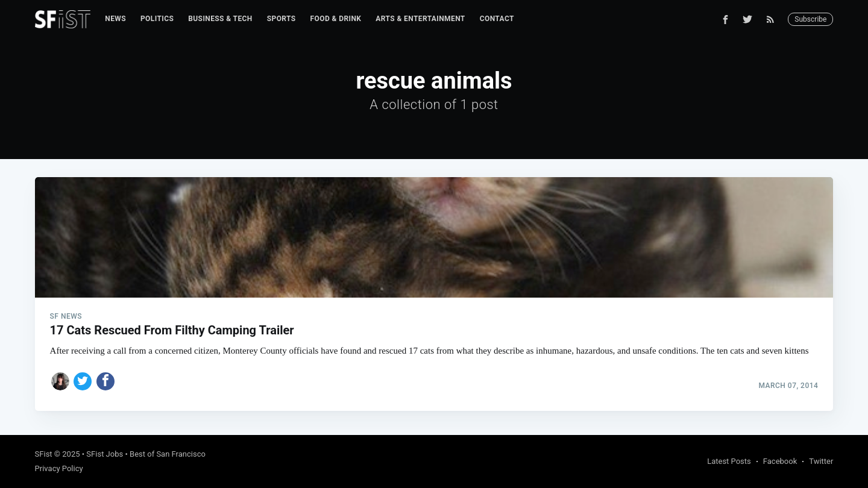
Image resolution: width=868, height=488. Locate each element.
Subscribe (810, 19)
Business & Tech (220, 19)
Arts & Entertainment (420, 19)
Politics (157, 19)
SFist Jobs (105, 454)
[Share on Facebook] (105, 381)
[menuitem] (115, 19)
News (115, 19)
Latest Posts (729, 461)
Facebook (780, 461)
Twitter (821, 461)
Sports (281, 19)
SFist (44, 454)
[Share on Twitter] (83, 381)
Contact (497, 19)
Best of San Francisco (168, 454)
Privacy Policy (59, 468)
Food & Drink (336, 19)
